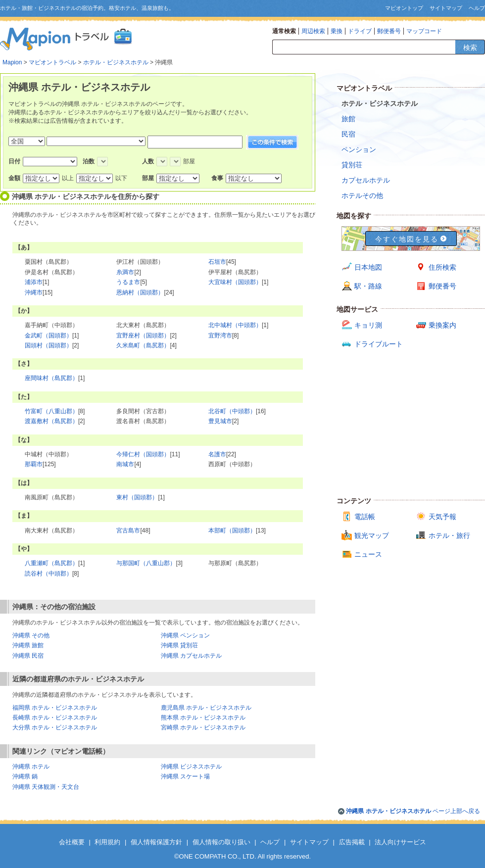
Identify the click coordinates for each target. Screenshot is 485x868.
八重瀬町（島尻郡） (51, 563)
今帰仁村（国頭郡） (143, 454)
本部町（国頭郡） (232, 530)
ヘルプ (477, 8)
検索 (470, 48)
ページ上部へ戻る (413, 811)
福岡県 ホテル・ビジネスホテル (55, 708)
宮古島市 (128, 530)
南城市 (125, 464)
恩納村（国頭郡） (140, 292)
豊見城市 (220, 421)
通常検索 (284, 31)
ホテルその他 (362, 195)
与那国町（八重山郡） (146, 563)
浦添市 (34, 282)
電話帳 (365, 517)
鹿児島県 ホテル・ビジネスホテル (206, 708)
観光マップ (372, 535)
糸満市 (125, 272)
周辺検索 (313, 31)
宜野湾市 (220, 336)
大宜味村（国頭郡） (235, 282)
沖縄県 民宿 (28, 656)
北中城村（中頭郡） (235, 325)
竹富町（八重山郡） (51, 411)
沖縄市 (34, 292)
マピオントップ (404, 8)
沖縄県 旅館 (28, 645)
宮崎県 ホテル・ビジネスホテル (203, 727)
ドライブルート (379, 344)
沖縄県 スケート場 (185, 776)
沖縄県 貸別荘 (179, 645)
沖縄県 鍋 (25, 776)
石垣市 (217, 262)
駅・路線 (368, 286)
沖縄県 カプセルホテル (191, 656)
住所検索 (442, 267)
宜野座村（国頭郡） (143, 336)
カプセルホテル (366, 180)
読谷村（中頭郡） (48, 574)
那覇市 (34, 464)
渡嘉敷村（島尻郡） (51, 421)
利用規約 (107, 842)
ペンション (359, 149)
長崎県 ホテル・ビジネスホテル (55, 718)
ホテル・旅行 (449, 535)
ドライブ (360, 31)
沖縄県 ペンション (185, 635)
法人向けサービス (400, 842)
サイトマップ (446, 8)
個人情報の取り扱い (221, 842)
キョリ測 (368, 325)
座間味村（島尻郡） (51, 378)
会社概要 (72, 842)
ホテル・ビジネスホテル (116, 62)
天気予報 (442, 517)
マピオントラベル (52, 62)
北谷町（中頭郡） (232, 411)
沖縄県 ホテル (31, 767)
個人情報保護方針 (156, 842)
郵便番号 (389, 31)
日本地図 (368, 267)
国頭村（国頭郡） (48, 345)
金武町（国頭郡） (48, 336)
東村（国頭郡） (137, 497)
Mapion (12, 62)
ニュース (368, 554)
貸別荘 (352, 165)
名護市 (217, 454)
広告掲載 (352, 842)
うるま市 (128, 282)
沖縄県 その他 (31, 635)
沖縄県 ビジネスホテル (191, 767)
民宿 (348, 134)
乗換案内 (442, 325)
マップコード (424, 31)
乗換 (337, 31)
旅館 (348, 119)
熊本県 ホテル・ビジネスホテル (203, 718)
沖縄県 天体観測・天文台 (46, 787)
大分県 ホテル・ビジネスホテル (55, 727)
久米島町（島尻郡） (143, 345)
